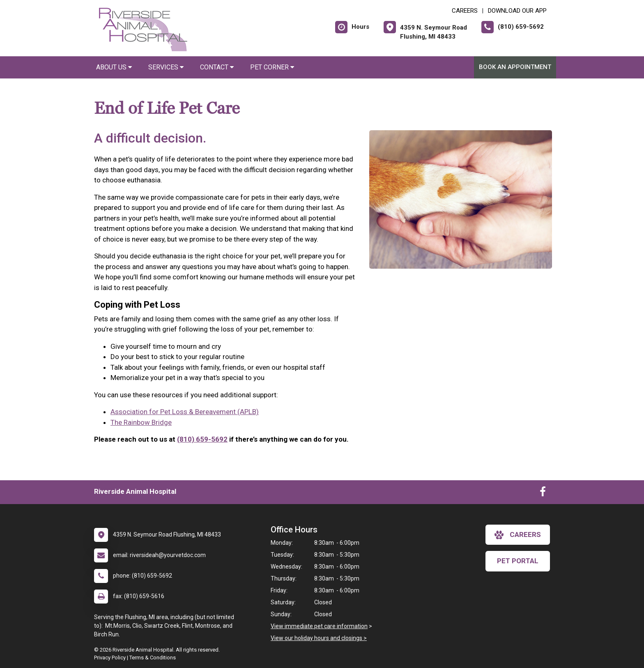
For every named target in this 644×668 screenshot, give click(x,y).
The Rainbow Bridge (141, 422)
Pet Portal (518, 561)
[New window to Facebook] (543, 493)
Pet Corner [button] (272, 67)
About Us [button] (114, 67)
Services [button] (166, 67)
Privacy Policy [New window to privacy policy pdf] (110, 658)
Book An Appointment (515, 67)
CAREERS (465, 11)
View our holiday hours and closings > (319, 638)
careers (518, 535)
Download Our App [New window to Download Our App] (517, 11)
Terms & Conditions (153, 658)
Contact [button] (217, 67)
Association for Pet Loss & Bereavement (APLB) (185, 412)
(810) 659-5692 (202, 439)
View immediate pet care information (319, 626)
